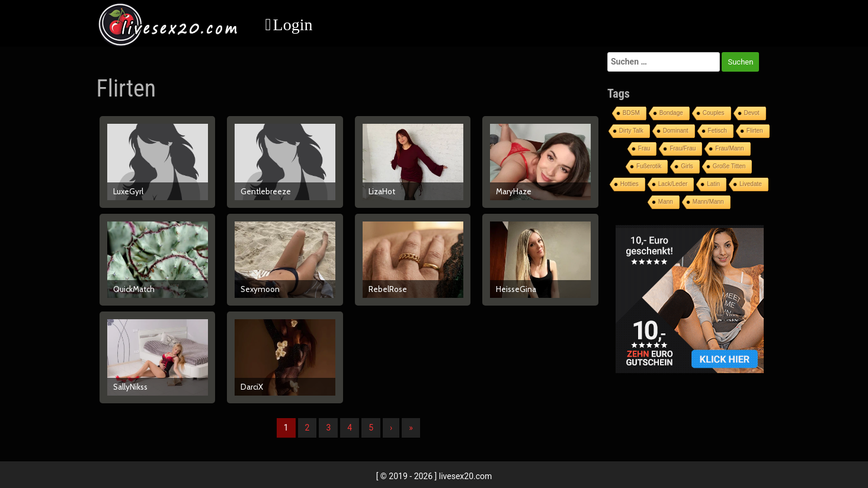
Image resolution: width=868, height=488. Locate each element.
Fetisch (718, 131)
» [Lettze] (411, 428)
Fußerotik (649, 166)
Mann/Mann (708, 202)
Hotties (630, 184)
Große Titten (729, 166)
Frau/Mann (729, 148)
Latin (713, 184)
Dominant (676, 131)
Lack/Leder (673, 184)
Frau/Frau (683, 148)
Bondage (671, 113)
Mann (666, 202)
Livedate (751, 184)
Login (293, 25)
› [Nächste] (391, 428)
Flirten (755, 131)
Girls (687, 166)
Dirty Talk (631, 131)
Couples (714, 113)
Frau (644, 148)
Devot (752, 113)
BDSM (631, 113)
